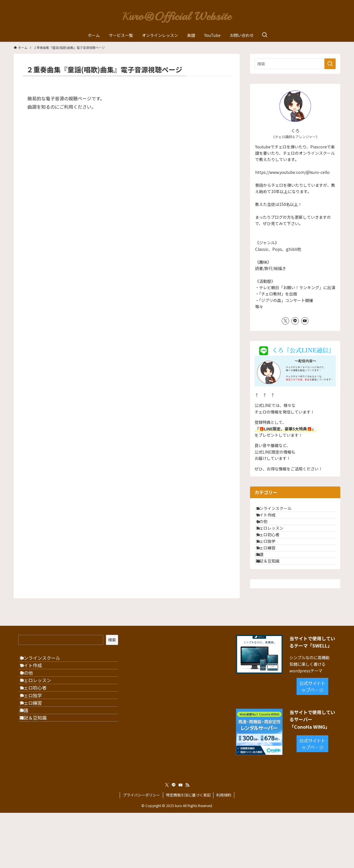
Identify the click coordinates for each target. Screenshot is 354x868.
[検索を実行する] (330, 64)
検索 (112, 688)
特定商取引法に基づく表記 (188, 850)
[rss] (187, 840)
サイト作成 (272, 523)
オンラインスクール (280, 511)
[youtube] (305, 321)
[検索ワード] (295, 64)
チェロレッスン (276, 547)
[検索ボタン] (265, 35)
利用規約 (224, 850)
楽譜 (266, 594)
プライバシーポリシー (141, 850)
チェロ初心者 (274, 558)
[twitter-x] (285, 321)
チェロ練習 (272, 582)
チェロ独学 (272, 570)
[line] (295, 321)
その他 (268, 535)
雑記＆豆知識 (274, 606)
